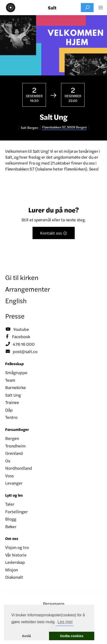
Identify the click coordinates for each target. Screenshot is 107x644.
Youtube (17, 329)
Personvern (54, 603)
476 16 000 (20, 344)
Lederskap (15, 562)
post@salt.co (21, 351)
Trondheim (15, 446)
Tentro (11, 417)
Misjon (12, 570)
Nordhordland (19, 468)
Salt (52, 8)
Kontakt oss (54, 233)
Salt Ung (13, 395)
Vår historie (16, 555)
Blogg (11, 519)
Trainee (12, 402)
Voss (9, 475)
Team (10, 380)
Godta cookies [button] (72, 636)
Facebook (18, 337)
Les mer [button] (65, 622)
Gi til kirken (22, 277)
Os (8, 461)
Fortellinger (16, 511)
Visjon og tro (17, 547)
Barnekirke (16, 387)
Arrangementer (28, 289)
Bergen (12, 438)
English (16, 300)
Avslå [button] (26, 636)
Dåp (9, 410)
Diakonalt (14, 577)
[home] (9, 8)
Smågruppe (16, 372)
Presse (15, 316)
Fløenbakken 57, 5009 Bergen (64, 127)
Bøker (11, 526)
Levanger (14, 483)
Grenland (14, 453)
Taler (10, 504)
